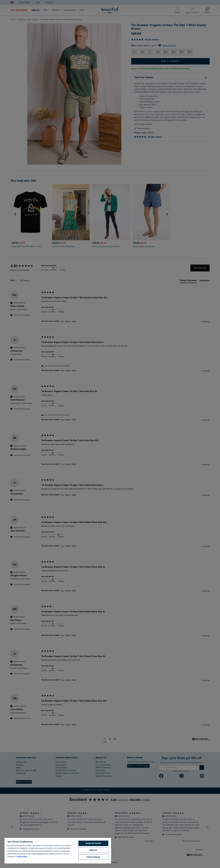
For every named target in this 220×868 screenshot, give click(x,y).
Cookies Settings (93, 857)
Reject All (93, 850)
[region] (58, 850)
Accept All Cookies (93, 843)
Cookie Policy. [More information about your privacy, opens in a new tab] (22, 856)
